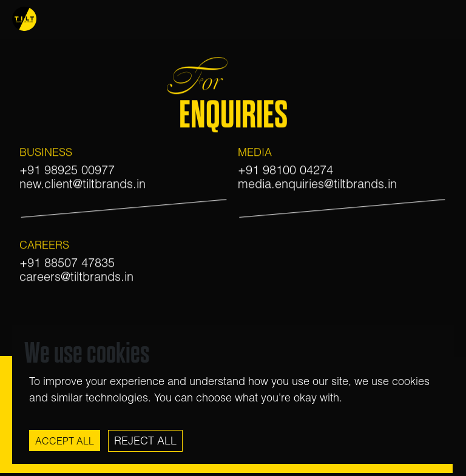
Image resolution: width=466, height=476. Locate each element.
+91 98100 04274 (285, 171)
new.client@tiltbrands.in (83, 184)
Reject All (145, 441)
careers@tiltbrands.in (76, 277)
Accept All (65, 441)
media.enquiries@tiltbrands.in (317, 184)
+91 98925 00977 (67, 171)
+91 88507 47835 (67, 263)
